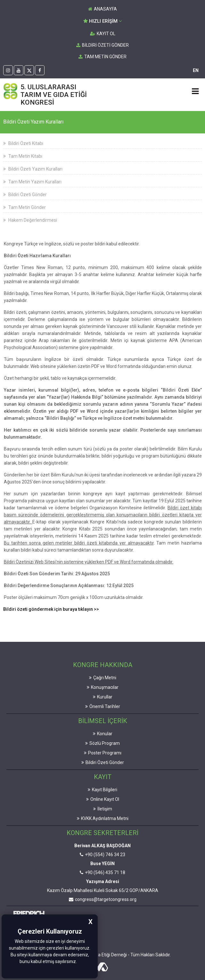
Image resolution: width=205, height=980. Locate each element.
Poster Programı (103, 753)
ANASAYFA (102, 9)
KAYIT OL (103, 34)
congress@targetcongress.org (103, 899)
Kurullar (103, 697)
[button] (79, 962)
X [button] (90, 922)
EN (196, 70)
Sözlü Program (102, 743)
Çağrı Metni (103, 678)
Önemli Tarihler (103, 706)
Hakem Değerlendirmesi (30, 220)
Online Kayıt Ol (103, 799)
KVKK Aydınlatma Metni (103, 818)
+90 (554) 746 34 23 (102, 855)
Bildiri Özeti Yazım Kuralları (33, 169)
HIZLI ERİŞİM (103, 21)
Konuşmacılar (103, 687)
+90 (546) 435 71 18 (102, 872)
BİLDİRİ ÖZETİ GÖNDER (102, 45)
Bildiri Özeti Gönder (25, 195)
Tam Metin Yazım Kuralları (32, 182)
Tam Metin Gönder (25, 207)
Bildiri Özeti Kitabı (23, 143)
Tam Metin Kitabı (23, 156)
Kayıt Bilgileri (102, 790)
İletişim (103, 809)
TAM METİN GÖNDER (102, 57)
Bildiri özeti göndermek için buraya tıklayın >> (51, 609)
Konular (103, 734)
